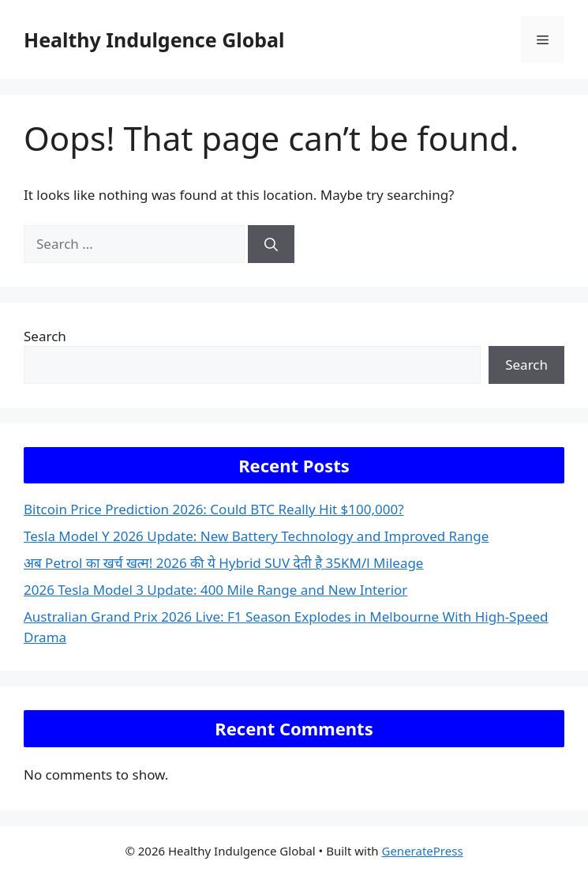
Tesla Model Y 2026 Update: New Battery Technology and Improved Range (256, 536)
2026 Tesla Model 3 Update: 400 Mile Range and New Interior (215, 590)
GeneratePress (422, 851)
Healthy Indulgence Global (154, 39)
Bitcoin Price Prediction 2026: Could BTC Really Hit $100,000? (214, 509)
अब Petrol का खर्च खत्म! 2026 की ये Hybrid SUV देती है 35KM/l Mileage (223, 563)
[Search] (271, 244)
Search (45, 336)
